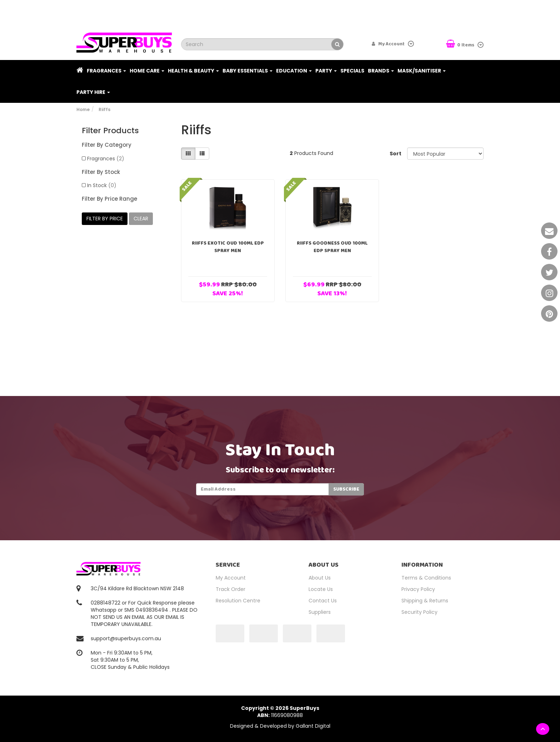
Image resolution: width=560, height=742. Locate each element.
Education (294, 71)
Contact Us (323, 601)
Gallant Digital (313, 726)
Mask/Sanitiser (422, 71)
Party (326, 71)
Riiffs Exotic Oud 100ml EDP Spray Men (228, 247)
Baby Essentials (247, 71)
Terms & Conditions (426, 578)
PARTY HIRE (93, 92)
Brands (381, 71)
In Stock (102, 185)
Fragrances (106, 71)
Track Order (231, 589)
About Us (320, 578)
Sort (396, 154)
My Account (231, 578)
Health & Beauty (193, 71)
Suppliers (320, 612)
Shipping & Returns (425, 601)
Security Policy (419, 612)
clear (141, 219)
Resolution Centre (238, 601)
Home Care (147, 71)
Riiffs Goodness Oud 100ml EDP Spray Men (332, 247)
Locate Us (321, 589)
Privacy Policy (418, 589)
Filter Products (110, 131)
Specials (352, 71)
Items (461, 44)
